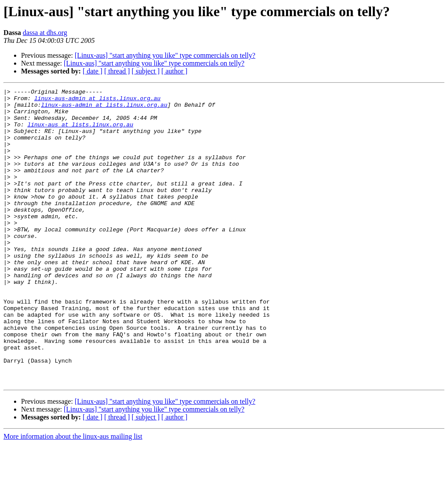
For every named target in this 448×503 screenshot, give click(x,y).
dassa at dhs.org (45, 33)
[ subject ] (146, 71)
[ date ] (93, 71)
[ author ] (175, 71)
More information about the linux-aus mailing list (73, 495)
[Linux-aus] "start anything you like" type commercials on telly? (165, 55)
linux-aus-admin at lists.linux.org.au (97, 101)
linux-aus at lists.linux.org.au (80, 132)
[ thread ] (117, 71)
